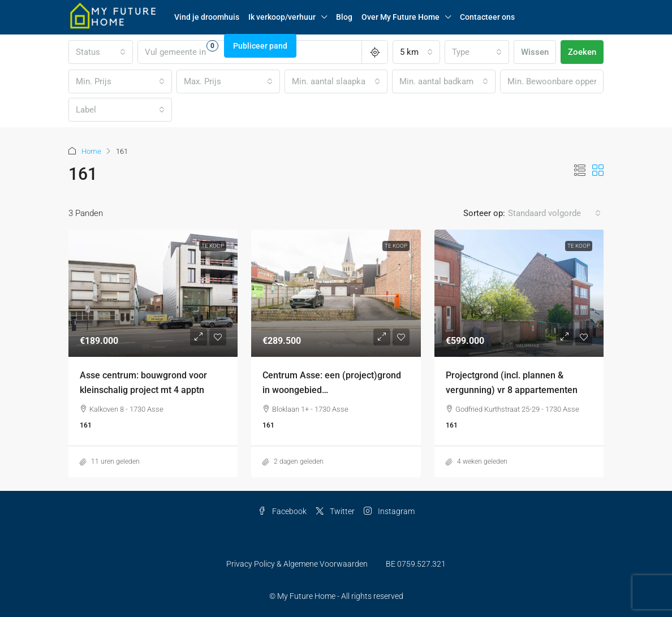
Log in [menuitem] (85, 46)
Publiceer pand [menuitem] (260, 46)
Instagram (389, 511)
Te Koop (213, 246)
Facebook (282, 511)
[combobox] (416, 52)
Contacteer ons (487, 17)
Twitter (335, 511)
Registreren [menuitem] (129, 46)
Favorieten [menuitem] (190, 46)
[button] (580, 171)
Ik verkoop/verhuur (282, 17)
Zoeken (582, 52)
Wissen (535, 52)
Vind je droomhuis (207, 17)
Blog (344, 17)
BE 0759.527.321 (416, 564)
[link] (153, 293)
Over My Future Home (400, 17)
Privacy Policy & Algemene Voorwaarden (297, 564)
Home (91, 151)
